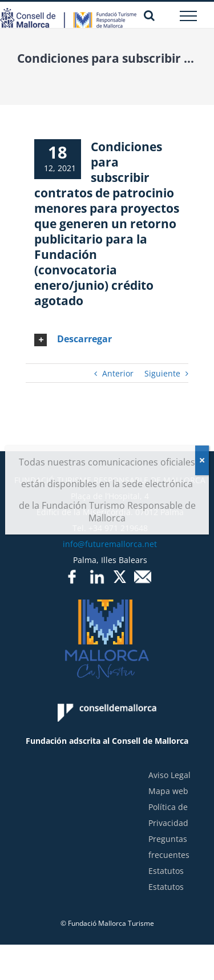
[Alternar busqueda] (149, 15)
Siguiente (162, 373)
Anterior (118, 373)
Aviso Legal (169, 775)
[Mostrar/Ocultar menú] (189, 16)
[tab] (107, 339)
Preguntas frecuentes (169, 847)
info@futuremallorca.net (110, 544)
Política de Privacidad (168, 815)
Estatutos (166, 871)
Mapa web (168, 791)
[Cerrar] (202, 460)
